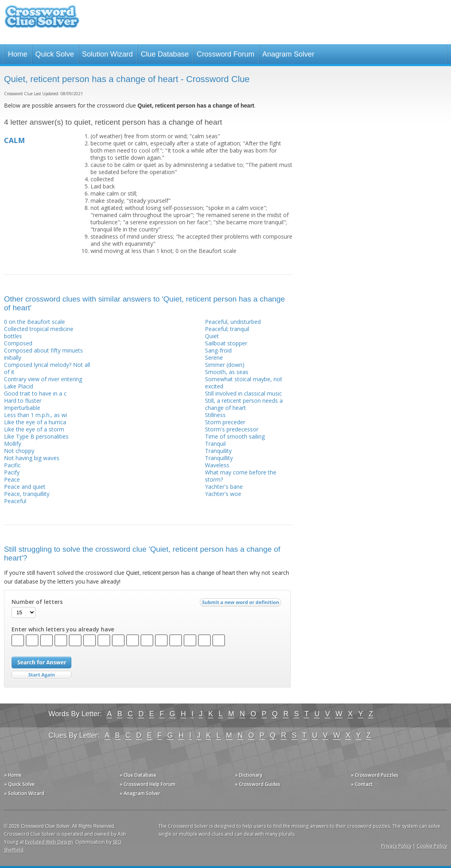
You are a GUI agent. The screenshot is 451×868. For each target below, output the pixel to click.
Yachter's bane (224, 487)
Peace (12, 479)
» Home (13, 775)
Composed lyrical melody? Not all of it (47, 368)
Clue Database (165, 54)
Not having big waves (32, 458)
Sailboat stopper (226, 343)
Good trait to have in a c (35, 393)
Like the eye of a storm (34, 429)
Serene (214, 358)
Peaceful (15, 501)
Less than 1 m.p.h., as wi (35, 415)
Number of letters (37, 602)
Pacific (12, 465)
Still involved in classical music (243, 393)
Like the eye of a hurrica (35, 422)
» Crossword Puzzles (375, 775)
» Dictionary (249, 775)
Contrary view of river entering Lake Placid (43, 383)
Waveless (217, 465)
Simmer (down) (225, 365)
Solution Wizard (107, 54)
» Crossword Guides (258, 784)
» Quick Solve (19, 784)
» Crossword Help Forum (148, 784)
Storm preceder (225, 422)
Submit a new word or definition (241, 604)
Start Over (41, 675)
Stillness (215, 415)
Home (18, 54)
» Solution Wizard (24, 793)
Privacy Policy (396, 846)
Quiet (212, 336)
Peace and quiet (25, 487)
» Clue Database (138, 775)
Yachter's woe (223, 494)
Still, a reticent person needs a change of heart (244, 404)
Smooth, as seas (227, 372)
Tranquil (215, 444)
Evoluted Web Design (49, 842)
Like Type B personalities (36, 436)
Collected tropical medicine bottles (39, 332)
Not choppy (19, 451)
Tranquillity (219, 458)
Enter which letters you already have (63, 629)
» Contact (362, 784)
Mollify (13, 444)
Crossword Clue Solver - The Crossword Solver (42, 20)
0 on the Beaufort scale (34, 322)
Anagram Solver (288, 54)
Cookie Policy (432, 846)
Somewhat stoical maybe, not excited (244, 383)
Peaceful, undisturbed (233, 322)
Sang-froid (218, 350)
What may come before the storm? (241, 476)
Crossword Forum (225, 54)
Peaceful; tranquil (227, 329)
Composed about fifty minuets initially (43, 354)
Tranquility (218, 451)
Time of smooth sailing (235, 436)
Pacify (12, 472)
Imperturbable (22, 408)
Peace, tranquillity (27, 494)
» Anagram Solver (140, 793)
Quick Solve (55, 54)
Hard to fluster (23, 401)
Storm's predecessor (232, 429)
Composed (18, 343)
